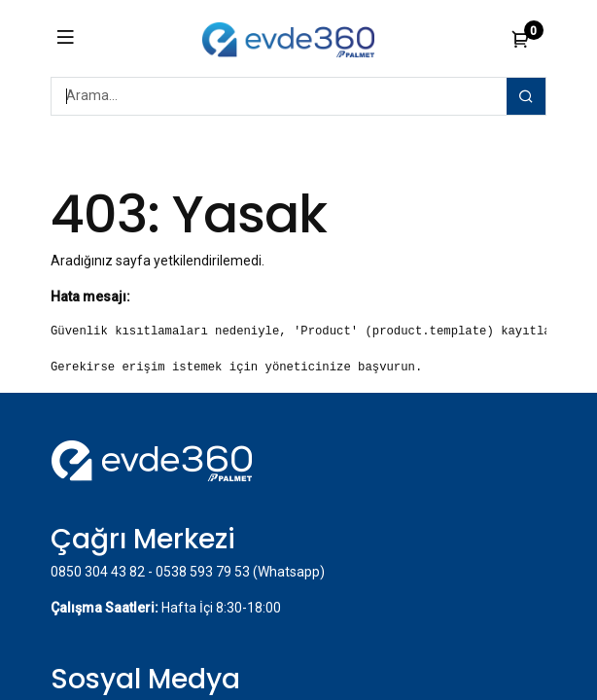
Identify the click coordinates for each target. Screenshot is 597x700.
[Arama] (526, 96)
